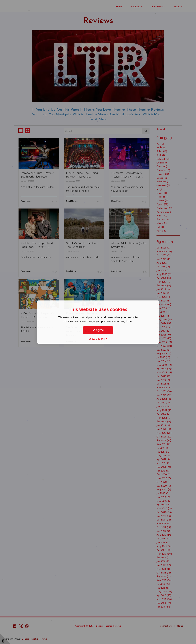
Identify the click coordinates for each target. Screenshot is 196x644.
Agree (98, 330)
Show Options (98, 339)
